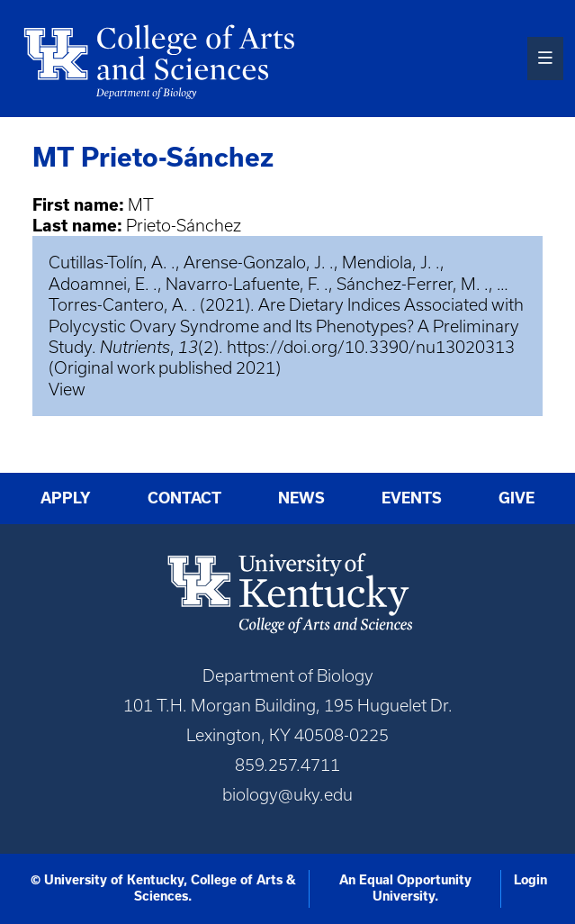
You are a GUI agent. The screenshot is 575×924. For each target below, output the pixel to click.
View (67, 390)
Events (412, 498)
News (301, 498)
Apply (66, 498)
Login (530, 880)
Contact (184, 498)
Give (517, 498)
